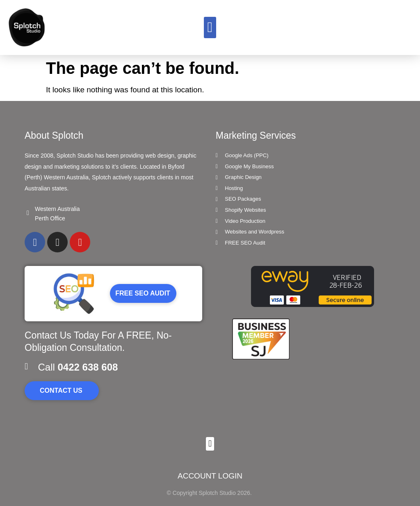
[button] (210, 28)
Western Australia (57, 209)
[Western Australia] (28, 213)
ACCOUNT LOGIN (210, 476)
